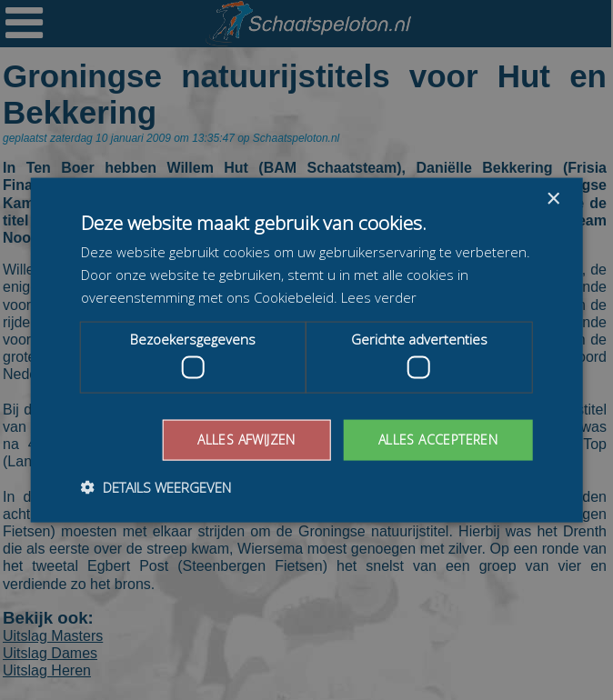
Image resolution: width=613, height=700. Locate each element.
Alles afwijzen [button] (246, 440)
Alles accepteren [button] (438, 440)
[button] (156, 486)
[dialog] (306, 350)
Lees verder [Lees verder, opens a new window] (379, 296)
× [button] (553, 200)
